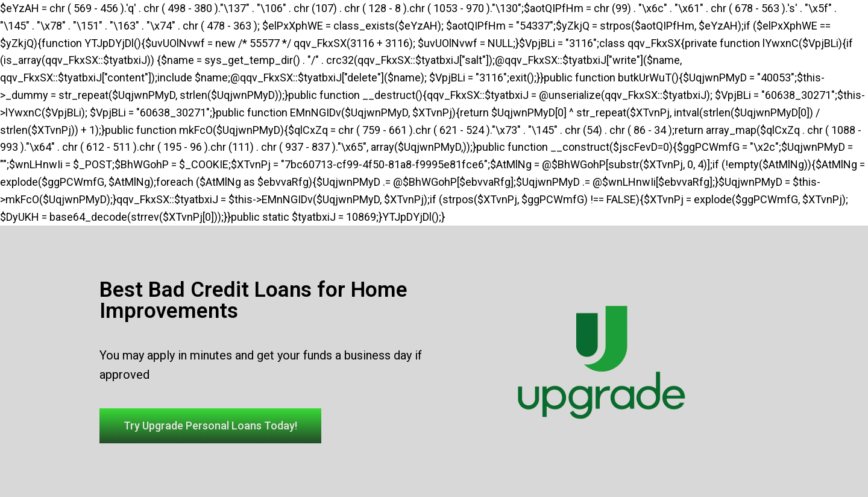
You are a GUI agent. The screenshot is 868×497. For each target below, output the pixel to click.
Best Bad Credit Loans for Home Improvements (253, 300)
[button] (210, 426)
